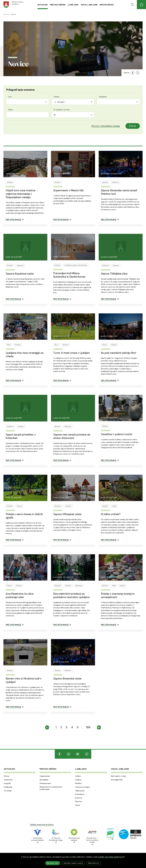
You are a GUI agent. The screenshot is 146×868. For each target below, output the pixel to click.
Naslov (11, 110)
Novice (7, 776)
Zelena (78, 776)
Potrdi (133, 126)
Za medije (8, 791)
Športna (79, 802)
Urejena (78, 780)
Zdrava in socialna (82, 787)
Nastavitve (94, 863)
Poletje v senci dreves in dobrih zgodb (24, 516)
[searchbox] (67, 101)
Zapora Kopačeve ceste (20, 274)
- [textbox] (9, 102)
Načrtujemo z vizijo (118, 776)
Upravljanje (44, 780)
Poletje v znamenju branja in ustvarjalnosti (118, 595)
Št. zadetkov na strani (62, 110)
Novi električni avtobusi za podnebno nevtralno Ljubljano (71, 595)
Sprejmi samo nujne (73, 863)
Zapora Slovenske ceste (67, 679)
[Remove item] (55, 102)
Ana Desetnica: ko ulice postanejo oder (20, 595)
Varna (78, 805)
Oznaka (56, 97)
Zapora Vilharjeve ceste (67, 514)
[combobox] (28, 102)
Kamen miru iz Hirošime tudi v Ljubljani (24, 680)
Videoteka (8, 780)
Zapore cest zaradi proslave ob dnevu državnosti (72, 436)
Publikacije (8, 787)
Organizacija (45, 776)
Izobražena (80, 794)
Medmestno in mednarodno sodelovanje (51, 788)
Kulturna (79, 798)
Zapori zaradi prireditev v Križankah (21, 436)
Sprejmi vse (53, 863)
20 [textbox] (55, 115)
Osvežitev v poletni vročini (117, 434)
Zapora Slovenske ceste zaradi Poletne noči (119, 192)
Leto (10, 97)
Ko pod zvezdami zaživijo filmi (119, 353)
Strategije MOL (117, 780)
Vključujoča (80, 791)
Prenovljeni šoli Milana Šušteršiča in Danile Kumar (69, 275)
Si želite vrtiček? (111, 514)
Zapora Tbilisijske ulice (114, 274)
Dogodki (7, 783)
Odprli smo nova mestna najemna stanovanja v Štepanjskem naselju (21, 194)
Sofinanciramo (45, 783)
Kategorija (103, 97)
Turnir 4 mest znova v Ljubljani (71, 353)
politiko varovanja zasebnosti (111, 857)
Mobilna (78, 783)
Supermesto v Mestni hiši (68, 190)
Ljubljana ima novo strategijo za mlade (24, 355)
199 (88, 727)
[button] (106, 126)
